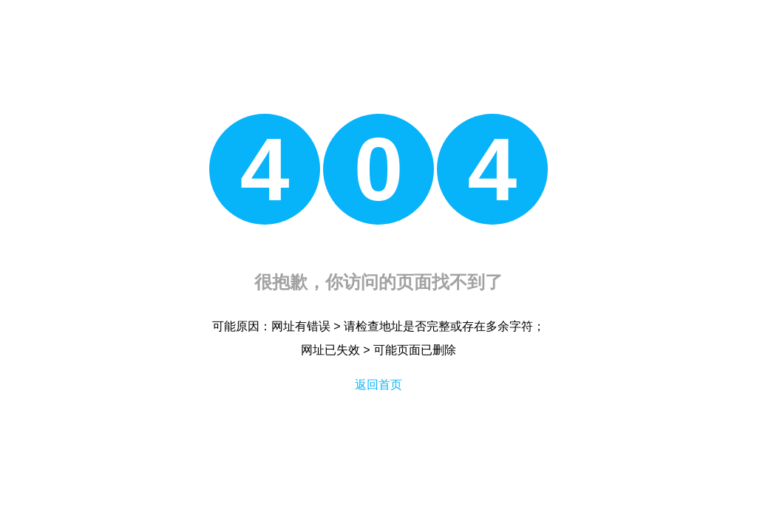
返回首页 (378, 385)
